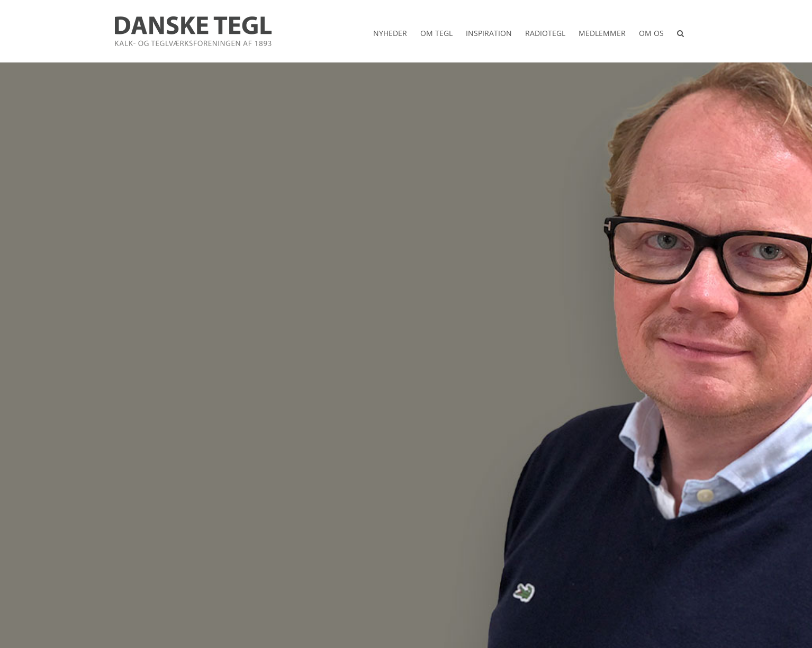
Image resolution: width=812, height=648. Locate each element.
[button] (680, 31)
